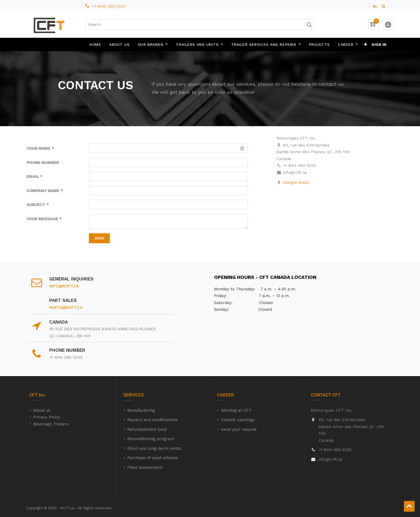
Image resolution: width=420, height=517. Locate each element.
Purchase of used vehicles (153, 458)
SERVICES (134, 395)
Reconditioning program (151, 439)
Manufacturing (141, 410)
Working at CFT (236, 410)
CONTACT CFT (326, 395)
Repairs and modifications (153, 420)
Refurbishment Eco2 (147, 429)
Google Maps (296, 182)
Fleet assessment (145, 467)
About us (42, 410)
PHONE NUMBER (43, 163)
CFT (33, 395)
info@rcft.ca (64, 286)
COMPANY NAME (43, 191)
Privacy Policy (47, 417)
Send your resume (239, 429)
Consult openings (238, 420)
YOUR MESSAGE (42, 219)
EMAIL (33, 177)
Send (99, 238)
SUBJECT (36, 205)
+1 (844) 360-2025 (109, 6)
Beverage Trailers (51, 424)
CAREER (225, 395)
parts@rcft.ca (66, 308)
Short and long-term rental (154, 448)
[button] (366, 44)
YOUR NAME (38, 148)
